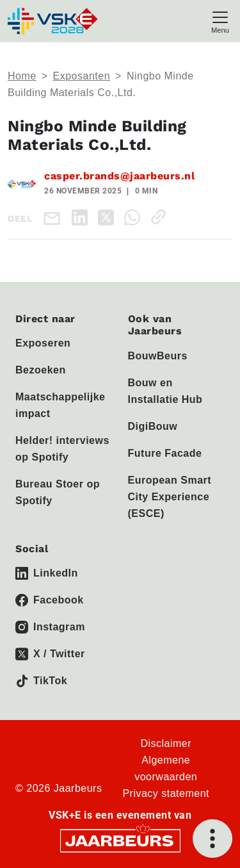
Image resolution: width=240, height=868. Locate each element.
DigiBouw (153, 426)
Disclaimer (166, 743)
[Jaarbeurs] (120, 839)
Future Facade (165, 453)
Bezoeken (41, 370)
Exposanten (82, 76)
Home (22, 76)
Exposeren (43, 343)
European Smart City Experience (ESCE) (170, 497)
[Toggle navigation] (220, 21)
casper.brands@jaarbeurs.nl (119, 176)
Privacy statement (166, 793)
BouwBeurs (158, 356)
